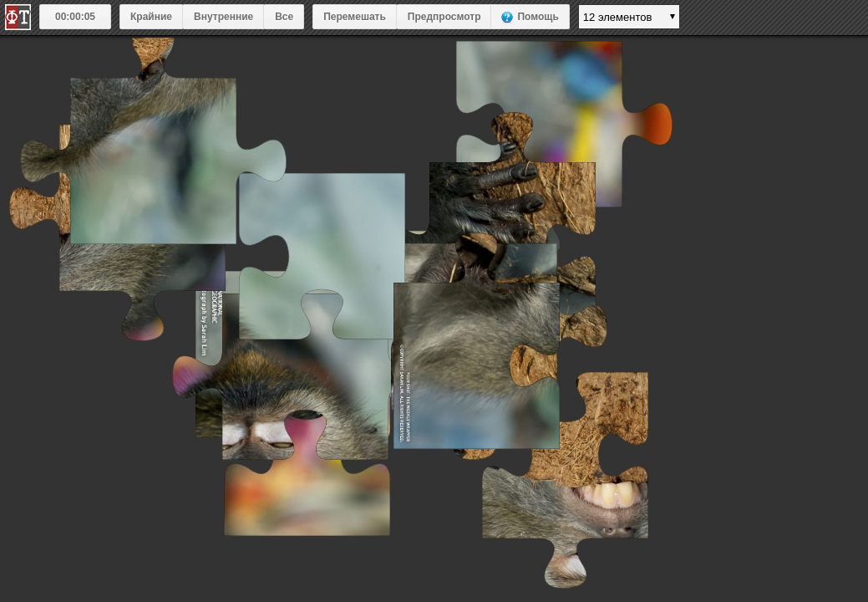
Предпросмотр (444, 17)
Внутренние (223, 17)
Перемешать (355, 17)
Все (284, 17)
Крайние (151, 17)
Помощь (538, 17)
